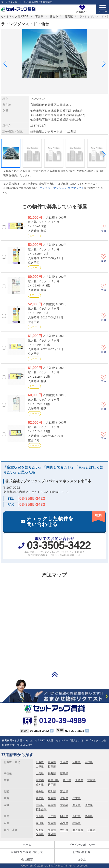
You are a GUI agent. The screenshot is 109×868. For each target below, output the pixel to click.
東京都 (40, 780)
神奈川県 (53, 780)
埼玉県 (67, 780)
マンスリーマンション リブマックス (62, 188)
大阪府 (40, 805)
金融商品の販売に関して (27, 852)
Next (103, 64)
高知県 (64, 823)
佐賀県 (40, 834)
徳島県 (77, 823)
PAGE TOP (55, 674)
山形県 (40, 767)
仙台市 (54, 17)
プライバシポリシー (82, 845)
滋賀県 (89, 805)
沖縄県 (52, 834)
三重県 (77, 798)
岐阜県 (64, 798)
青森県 (52, 762)
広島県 (40, 816)
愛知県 (40, 798)
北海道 (40, 762)
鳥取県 (77, 816)
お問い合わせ (82, 852)
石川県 (52, 791)
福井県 (40, 791)
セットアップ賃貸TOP (15, 17)
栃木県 (40, 785)
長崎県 (91, 830)
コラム (82, 860)
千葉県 (79, 780)
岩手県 (64, 762)
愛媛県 (52, 823)
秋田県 (77, 762)
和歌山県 (41, 809)
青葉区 (69, 17)
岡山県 (64, 816)
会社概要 (27, 860)
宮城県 (39, 17)
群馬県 (52, 785)
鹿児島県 (78, 830)
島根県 (89, 816)
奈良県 (77, 805)
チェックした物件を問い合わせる (66, 519)
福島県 (52, 767)
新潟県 (64, 773)
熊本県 (52, 830)
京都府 (64, 805)
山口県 (52, 816)
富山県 (64, 791)
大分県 (64, 830)
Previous (6, 64)
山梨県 (40, 773)
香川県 (40, 823)
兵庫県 (52, 805)
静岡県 (52, 798)
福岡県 (40, 830)
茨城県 (91, 780)
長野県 (52, 773)
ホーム (27, 845)
